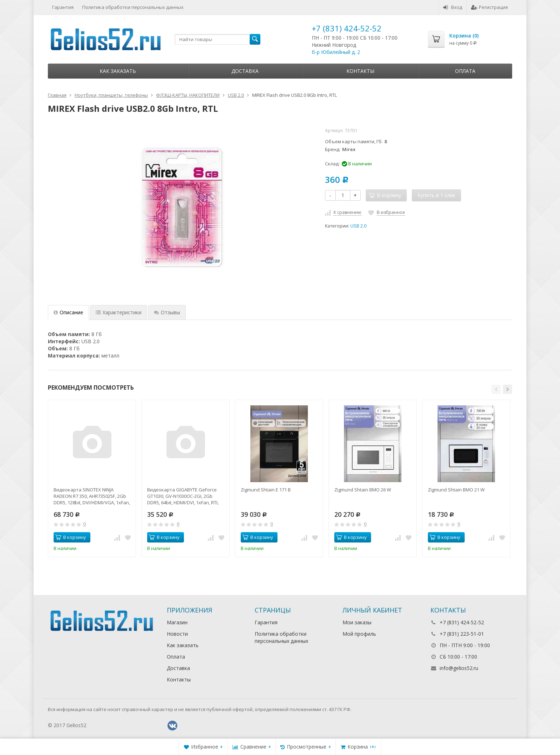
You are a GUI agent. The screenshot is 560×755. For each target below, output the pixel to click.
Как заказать (118, 71)
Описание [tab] (68, 312)
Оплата (465, 71)
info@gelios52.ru (459, 668)
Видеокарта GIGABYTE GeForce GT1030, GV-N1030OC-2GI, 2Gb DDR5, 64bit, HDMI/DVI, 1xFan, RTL (183, 496)
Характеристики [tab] (119, 312)
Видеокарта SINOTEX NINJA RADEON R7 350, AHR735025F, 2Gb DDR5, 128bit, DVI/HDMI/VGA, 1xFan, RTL (92, 496)
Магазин (177, 622)
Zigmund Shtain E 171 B (266, 490)
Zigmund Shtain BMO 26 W (363, 490)
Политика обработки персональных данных (133, 7)
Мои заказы (357, 622)
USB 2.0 (358, 226)
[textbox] (217, 39)
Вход (453, 7)
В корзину (71, 537)
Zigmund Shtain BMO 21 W (456, 490)
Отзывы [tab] (167, 312)
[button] (496, 389)
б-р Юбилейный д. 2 (336, 52)
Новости (177, 634)
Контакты (360, 71)
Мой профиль (359, 634)
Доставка (245, 71)
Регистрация (489, 7)
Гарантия (63, 7)
